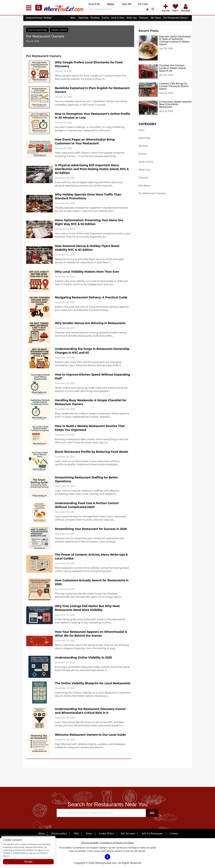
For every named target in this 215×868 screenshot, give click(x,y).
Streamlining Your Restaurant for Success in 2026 (91, 529)
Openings (83, 18)
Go (152, 813)
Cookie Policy (107, 833)
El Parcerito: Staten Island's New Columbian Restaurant (175, 104)
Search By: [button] (94, 4)
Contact (174, 833)
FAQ (76, 833)
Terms (89, 833)
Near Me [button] (127, 4)
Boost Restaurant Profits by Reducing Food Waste (92, 452)
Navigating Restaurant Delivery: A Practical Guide (91, 297)
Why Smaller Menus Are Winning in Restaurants (90, 323)
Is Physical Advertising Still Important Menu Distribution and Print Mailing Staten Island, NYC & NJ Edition (92, 169)
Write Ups (132, 18)
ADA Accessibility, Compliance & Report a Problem (107, 843)
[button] (39, 8)
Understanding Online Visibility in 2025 (83, 658)
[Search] (120, 9)
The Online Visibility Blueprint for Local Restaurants (93, 683)
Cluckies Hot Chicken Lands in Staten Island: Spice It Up (173, 68)
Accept (28, 862)
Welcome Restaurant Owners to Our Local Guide (90, 735)
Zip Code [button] (143, 4)
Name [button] (111, 4)
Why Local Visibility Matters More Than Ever (87, 272)
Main (73, 18)
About (41, 833)
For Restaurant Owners (176, 18)
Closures (144, 18)
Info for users (128, 833)
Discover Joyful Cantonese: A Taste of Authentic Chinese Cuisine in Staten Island (175, 40)
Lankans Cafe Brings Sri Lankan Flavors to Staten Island (174, 86)
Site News (156, 18)
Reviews (95, 18)
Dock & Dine (118, 18)
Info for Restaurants (152, 833)
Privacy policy (59, 833)
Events (105, 18)
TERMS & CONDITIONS (14, 853)
